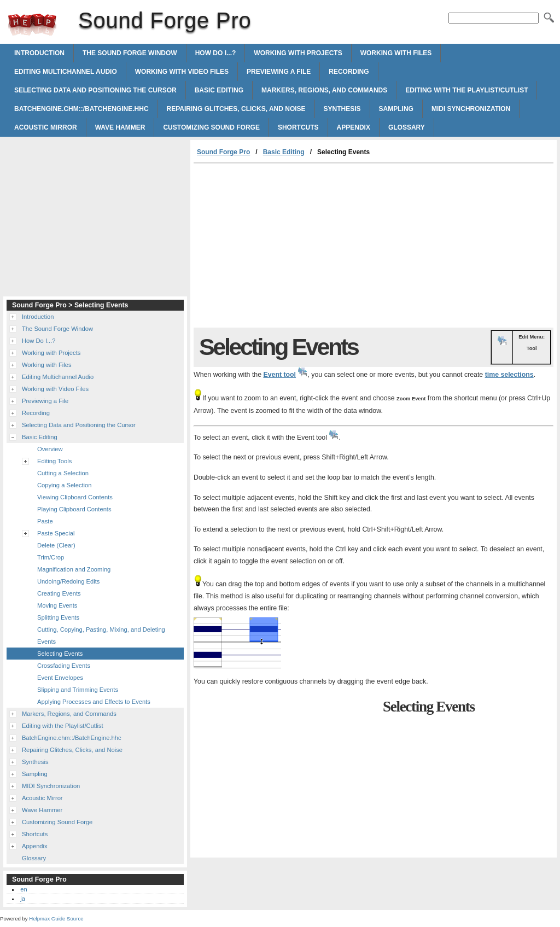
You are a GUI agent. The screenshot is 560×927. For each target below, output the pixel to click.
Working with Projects (298, 53)
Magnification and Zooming (74, 569)
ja (23, 899)
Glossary (407, 127)
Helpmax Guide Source (56, 919)
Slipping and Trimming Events (78, 690)
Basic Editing (219, 90)
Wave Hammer (120, 127)
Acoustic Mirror (46, 127)
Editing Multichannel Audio (66, 72)
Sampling (396, 109)
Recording (349, 72)
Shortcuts (298, 127)
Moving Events (57, 605)
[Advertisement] (285, 246)
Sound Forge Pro (32, 25)
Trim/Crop (51, 557)
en (24, 889)
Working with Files (396, 53)
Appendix (354, 127)
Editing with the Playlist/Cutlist (466, 90)
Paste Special (56, 533)
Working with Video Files (182, 72)
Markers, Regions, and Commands (324, 90)
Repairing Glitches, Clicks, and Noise (236, 109)
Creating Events (59, 593)
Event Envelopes (60, 678)
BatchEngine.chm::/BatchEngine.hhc (81, 109)
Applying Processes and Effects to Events (94, 702)
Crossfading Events (64, 666)
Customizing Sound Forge (211, 127)
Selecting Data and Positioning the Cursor (95, 90)
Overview (50, 449)
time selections (509, 375)
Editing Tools (54, 461)
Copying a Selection (65, 485)
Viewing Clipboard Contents (75, 497)
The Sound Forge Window (130, 53)
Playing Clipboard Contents (74, 509)
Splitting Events (58, 617)
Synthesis (342, 109)
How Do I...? (216, 53)
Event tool (279, 375)
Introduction (39, 53)
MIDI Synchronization (471, 109)
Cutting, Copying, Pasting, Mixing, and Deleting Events (101, 636)
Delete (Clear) (56, 545)
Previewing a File (279, 72)
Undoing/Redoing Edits (68, 581)
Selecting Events (60, 654)
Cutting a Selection (63, 473)
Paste (45, 521)
